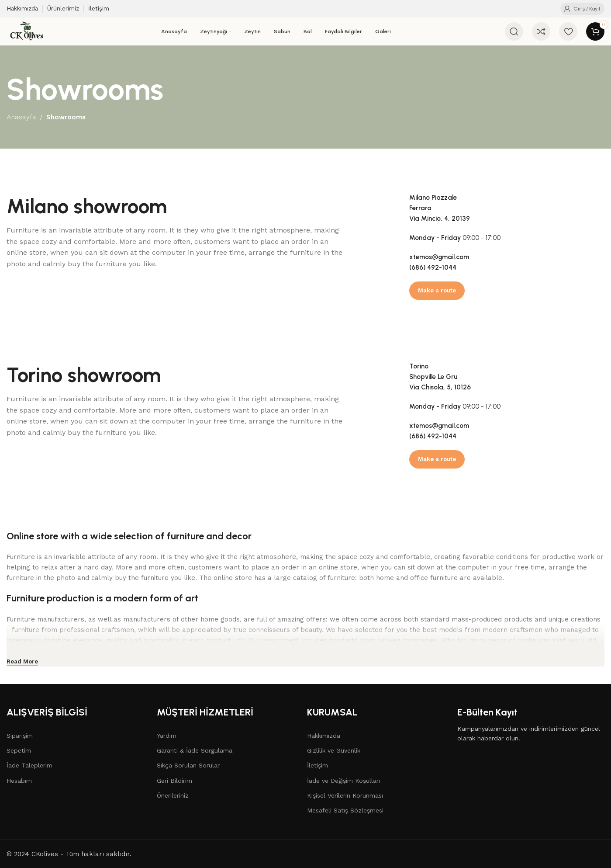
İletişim (318, 765)
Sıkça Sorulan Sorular (188, 765)
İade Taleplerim (29, 765)
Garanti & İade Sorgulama (195, 750)
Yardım (167, 736)
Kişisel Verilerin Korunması (345, 795)
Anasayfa (21, 117)
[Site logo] (27, 31)
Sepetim (19, 750)
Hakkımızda (324, 736)
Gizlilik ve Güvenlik (334, 750)
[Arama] (514, 31)
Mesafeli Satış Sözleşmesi (345, 810)
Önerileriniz (173, 795)
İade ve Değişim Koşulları (343, 781)
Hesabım (19, 781)
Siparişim (20, 736)
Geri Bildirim (174, 781)
